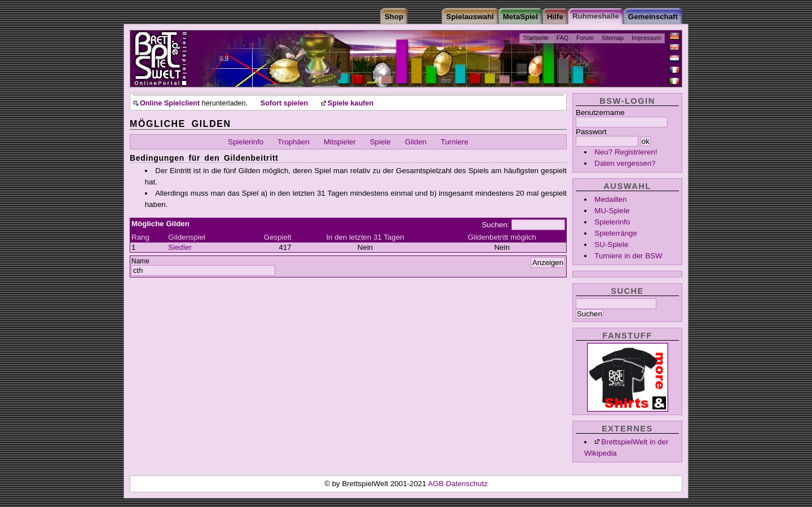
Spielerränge (616, 233)
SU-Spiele (611, 244)
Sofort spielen (284, 103)
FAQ (562, 38)
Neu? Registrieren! (626, 152)
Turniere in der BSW (628, 256)
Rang (140, 237)
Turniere (455, 142)
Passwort (591, 132)
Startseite (536, 38)
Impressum (646, 38)
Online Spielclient (170, 103)
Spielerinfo (612, 222)
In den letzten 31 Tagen (365, 237)
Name (140, 261)
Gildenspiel (187, 237)
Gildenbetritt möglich (502, 237)
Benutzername (600, 113)
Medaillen (610, 199)
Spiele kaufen (351, 103)
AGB (437, 484)
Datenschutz (467, 484)
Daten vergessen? (625, 163)
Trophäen (294, 142)
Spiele (380, 142)
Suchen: (495, 225)
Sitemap (613, 38)
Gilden (416, 142)
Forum (585, 38)
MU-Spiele (612, 211)
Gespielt (278, 237)
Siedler (180, 247)
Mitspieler (340, 142)
